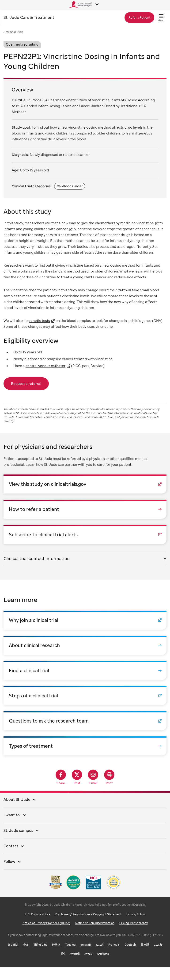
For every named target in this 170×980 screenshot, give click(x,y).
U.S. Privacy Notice (38, 927)
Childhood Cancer (70, 186)
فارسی (158, 957)
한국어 (56, 957)
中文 (26, 957)
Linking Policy (136, 927)
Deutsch (130, 957)
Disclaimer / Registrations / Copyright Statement (88, 927)
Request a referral (26, 383)
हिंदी (63, 966)
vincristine (145, 223)
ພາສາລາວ (103, 966)
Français (114, 957)
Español (13, 957)
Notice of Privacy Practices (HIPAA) (46, 936)
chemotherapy (107, 223)
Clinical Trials (15, 32)
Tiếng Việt (40, 957)
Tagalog (70, 957)
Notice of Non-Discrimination (95, 936)
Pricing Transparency (134, 936)
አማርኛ (88, 966)
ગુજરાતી (75, 966)
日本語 (145, 957)
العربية (100, 957)
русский (86, 957)
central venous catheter (45, 366)
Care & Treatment (29, 17)
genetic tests (39, 320)
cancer (62, 229)
